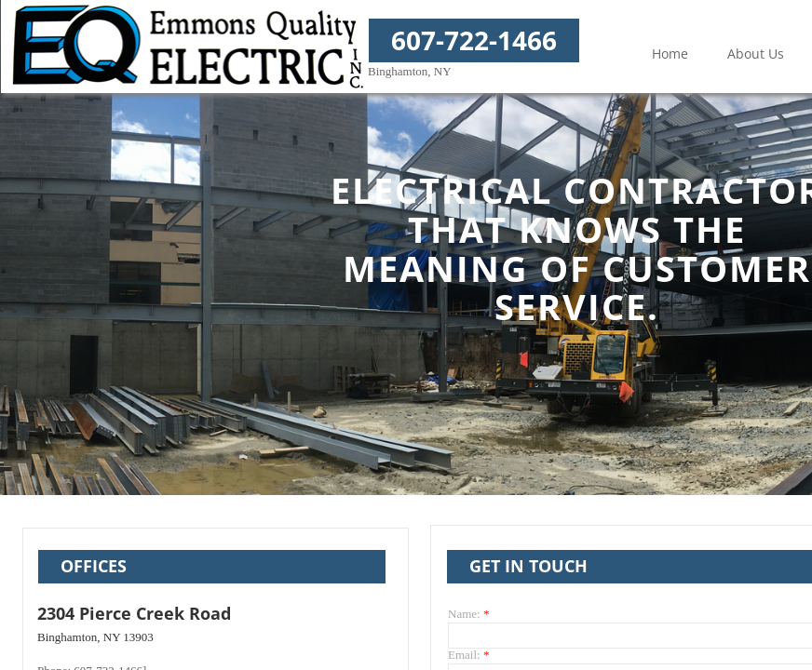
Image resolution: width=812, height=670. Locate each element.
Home (670, 54)
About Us (756, 54)
